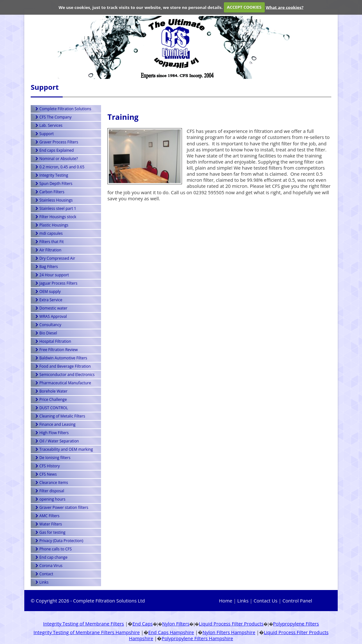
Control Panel (297, 601)
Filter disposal (50, 491)
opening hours (50, 499)
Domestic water (51, 308)
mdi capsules (49, 233)
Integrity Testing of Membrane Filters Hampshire (87, 632)
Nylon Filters (176, 624)
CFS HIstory (48, 466)
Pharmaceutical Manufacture (63, 383)
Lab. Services (49, 125)
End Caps (143, 624)
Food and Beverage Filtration (63, 366)
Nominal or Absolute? (57, 159)
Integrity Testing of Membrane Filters (84, 624)
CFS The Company (54, 117)
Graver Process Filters (57, 142)
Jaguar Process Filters (56, 283)
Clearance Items (52, 483)
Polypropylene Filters (296, 624)
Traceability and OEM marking (64, 449)
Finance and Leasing (55, 424)
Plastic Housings (52, 225)
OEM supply (48, 291)
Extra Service (49, 300)
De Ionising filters (53, 458)
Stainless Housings (54, 200)
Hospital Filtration (53, 341)
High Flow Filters (52, 433)
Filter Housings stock (56, 217)
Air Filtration (48, 250)
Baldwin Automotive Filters (61, 358)
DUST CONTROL (52, 408)
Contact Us (265, 601)
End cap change (51, 557)
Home (226, 601)
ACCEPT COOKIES (244, 7)
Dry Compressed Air (55, 258)
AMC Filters (47, 516)
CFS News (46, 474)
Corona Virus (49, 566)
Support (45, 134)
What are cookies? (285, 7)
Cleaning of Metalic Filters (60, 416)
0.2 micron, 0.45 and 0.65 (60, 167)
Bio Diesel (46, 333)
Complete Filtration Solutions (63, 109)
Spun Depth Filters (54, 184)
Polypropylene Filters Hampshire (197, 638)
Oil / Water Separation (57, 441)
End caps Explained (55, 150)
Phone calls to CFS (54, 549)
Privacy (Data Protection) (59, 541)
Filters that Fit (50, 242)
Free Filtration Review (57, 350)
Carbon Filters (50, 192)
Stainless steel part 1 (56, 208)
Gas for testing (51, 532)
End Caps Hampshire (171, 632)
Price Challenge (51, 399)
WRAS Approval (51, 316)
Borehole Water (51, 391)
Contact (44, 574)
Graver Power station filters (62, 507)
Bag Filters (47, 267)
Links (42, 582)
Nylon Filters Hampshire (229, 632)
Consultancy (48, 325)
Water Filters (49, 524)
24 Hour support (52, 275)
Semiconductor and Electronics (65, 375)
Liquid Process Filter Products (231, 624)
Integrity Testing (52, 175)
